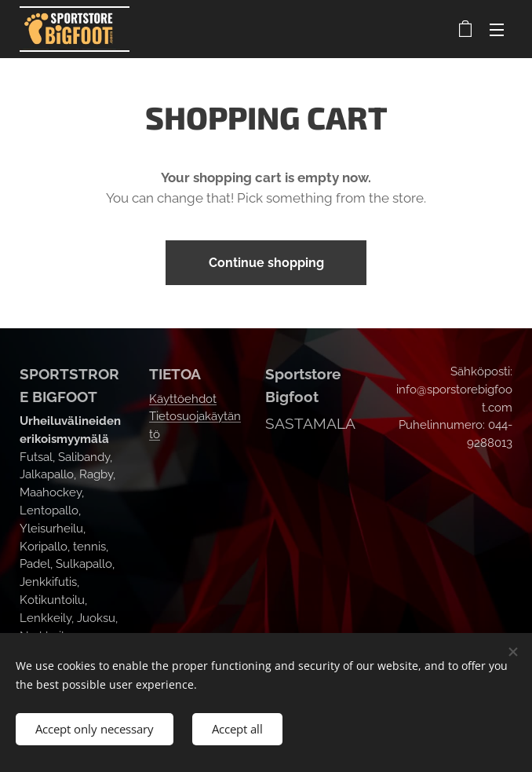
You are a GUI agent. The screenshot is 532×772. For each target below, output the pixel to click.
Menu (497, 30)
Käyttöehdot (183, 399)
